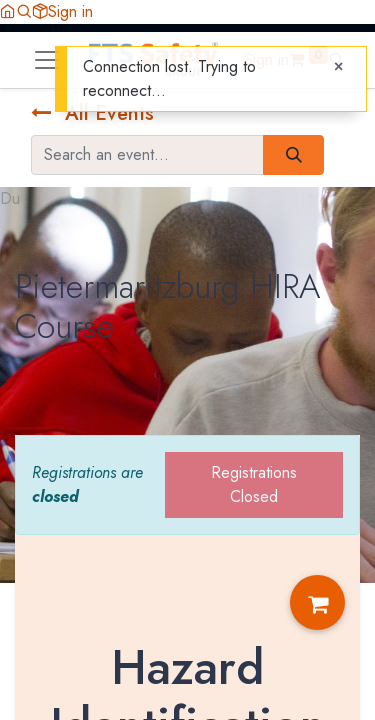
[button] (24, 11)
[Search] (293, 155)
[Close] (338, 67)
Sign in (70, 11)
